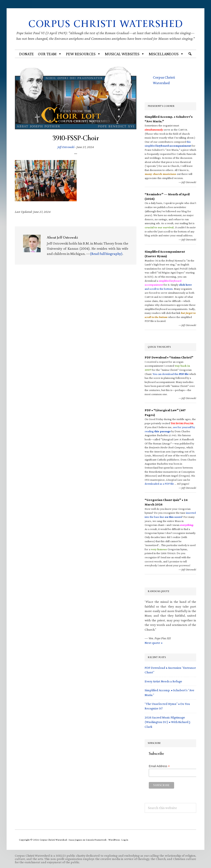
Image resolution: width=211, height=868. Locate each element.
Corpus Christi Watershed (106, 24)
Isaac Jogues (75, 840)
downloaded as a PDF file (159, 484)
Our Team (50, 54)
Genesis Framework (96, 840)
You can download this (171, 374)
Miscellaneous (166, 54)
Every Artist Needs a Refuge (163, 681)
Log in (125, 840)
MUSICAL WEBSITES (125, 54)
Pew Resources (83, 54)
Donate (26, 54)
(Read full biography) (106, 254)
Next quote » (154, 643)
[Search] (190, 54)
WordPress (114, 840)
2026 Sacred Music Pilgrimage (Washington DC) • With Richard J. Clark (168, 722)
